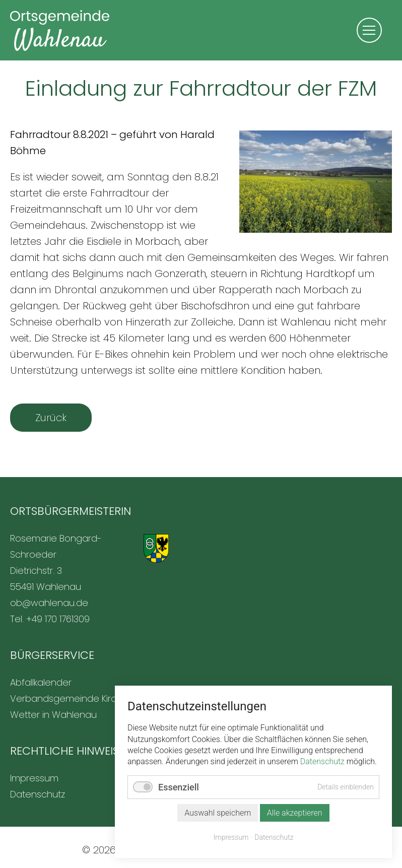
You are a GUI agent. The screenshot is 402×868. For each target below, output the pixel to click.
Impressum (231, 837)
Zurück (51, 418)
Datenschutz (322, 761)
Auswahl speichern (218, 813)
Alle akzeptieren (295, 813)
